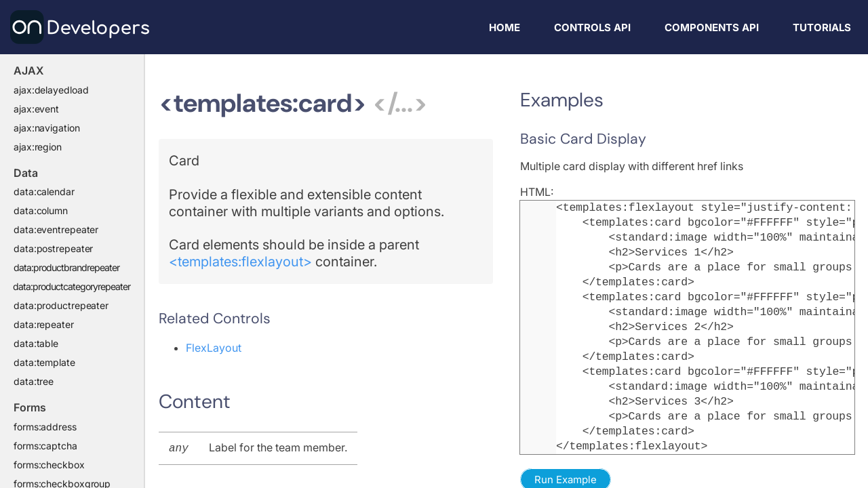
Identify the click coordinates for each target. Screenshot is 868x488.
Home (505, 27)
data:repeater (44, 324)
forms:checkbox (49, 465)
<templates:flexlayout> (240, 262)
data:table (36, 343)
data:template (44, 362)
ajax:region (38, 147)
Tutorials (822, 27)
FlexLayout (214, 348)
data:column (41, 210)
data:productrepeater (61, 305)
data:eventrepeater (56, 229)
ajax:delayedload (51, 90)
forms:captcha (45, 446)
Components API (712, 27)
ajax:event (36, 109)
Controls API (592, 27)
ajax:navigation (47, 128)
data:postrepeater (53, 248)
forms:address (45, 427)
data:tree (34, 381)
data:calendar (44, 191)
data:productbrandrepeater (66, 267)
